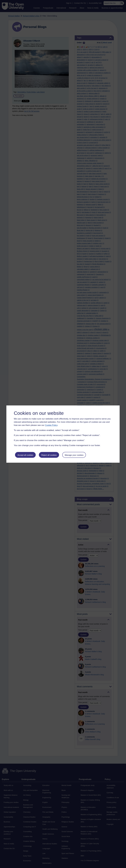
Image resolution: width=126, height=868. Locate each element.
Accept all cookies (25, 455)
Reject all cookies (49, 455)
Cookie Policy (51, 425)
